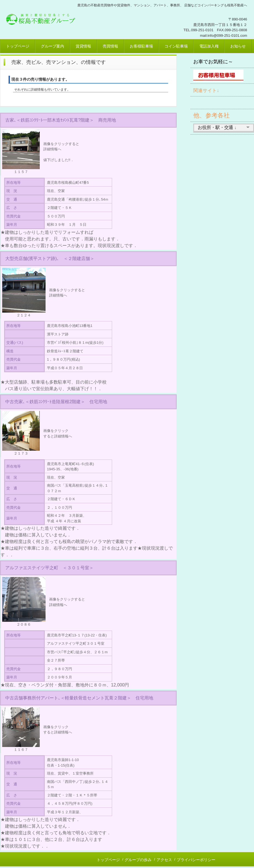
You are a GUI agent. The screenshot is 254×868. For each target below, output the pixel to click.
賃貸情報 (83, 46)
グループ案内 (52, 46)
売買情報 (110, 46)
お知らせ (238, 46)
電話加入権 (209, 46)
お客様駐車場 (141, 46)
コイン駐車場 (176, 46)
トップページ (18, 46)
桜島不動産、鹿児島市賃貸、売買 (43, 18)
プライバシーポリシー (196, 860)
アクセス (164, 860)
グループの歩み (138, 860)
